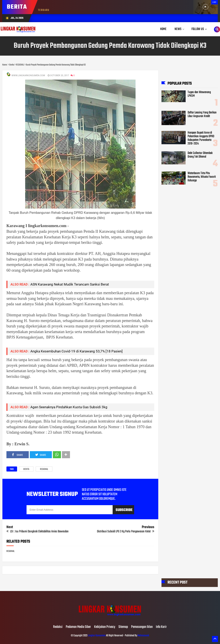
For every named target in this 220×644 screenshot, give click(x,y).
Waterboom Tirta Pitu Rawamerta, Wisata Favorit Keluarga (202, 177)
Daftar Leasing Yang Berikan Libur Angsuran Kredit (202, 114)
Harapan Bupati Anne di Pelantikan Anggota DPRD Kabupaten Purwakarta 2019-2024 (201, 138)
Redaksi (58, 627)
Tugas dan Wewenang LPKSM (199, 94)
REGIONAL (44, 469)
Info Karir (161, 627)
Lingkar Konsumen (97, 636)
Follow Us (198, 29)
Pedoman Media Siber (78, 627)
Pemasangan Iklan (142, 627)
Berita (26, 469)
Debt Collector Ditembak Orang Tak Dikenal (200, 155)
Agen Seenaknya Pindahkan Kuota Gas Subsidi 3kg (69, 407)
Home (163, 29)
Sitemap (123, 627)
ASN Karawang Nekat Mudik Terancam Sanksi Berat (70, 284)
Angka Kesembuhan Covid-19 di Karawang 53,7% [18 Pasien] (77, 351)
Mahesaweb (143, 636)
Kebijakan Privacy (105, 627)
